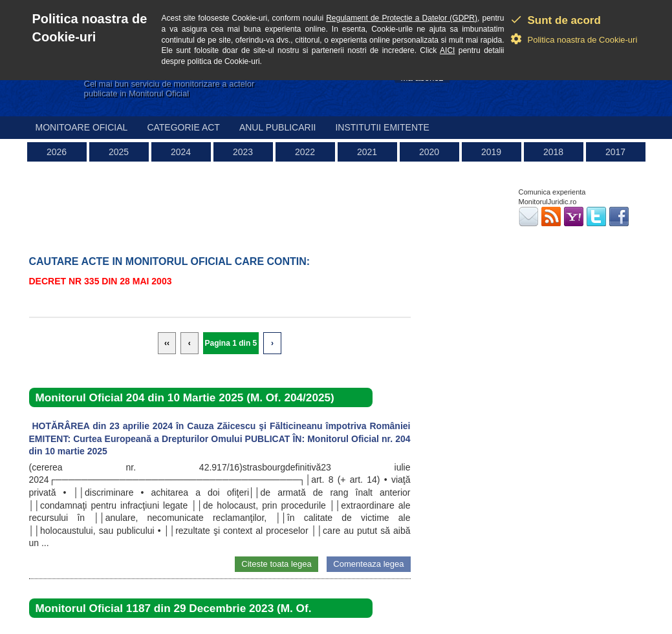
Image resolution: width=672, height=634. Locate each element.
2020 (429, 152)
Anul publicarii (278, 127)
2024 (181, 152)
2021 (367, 152)
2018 (553, 152)
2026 (57, 152)
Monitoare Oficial (82, 127)
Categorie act (183, 127)
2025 (119, 152)
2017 (615, 152)
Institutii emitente (382, 127)
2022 (305, 152)
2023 (243, 152)
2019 (491, 152)
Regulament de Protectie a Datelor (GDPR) (402, 18)
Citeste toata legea (276, 564)
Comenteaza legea (368, 564)
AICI (447, 50)
